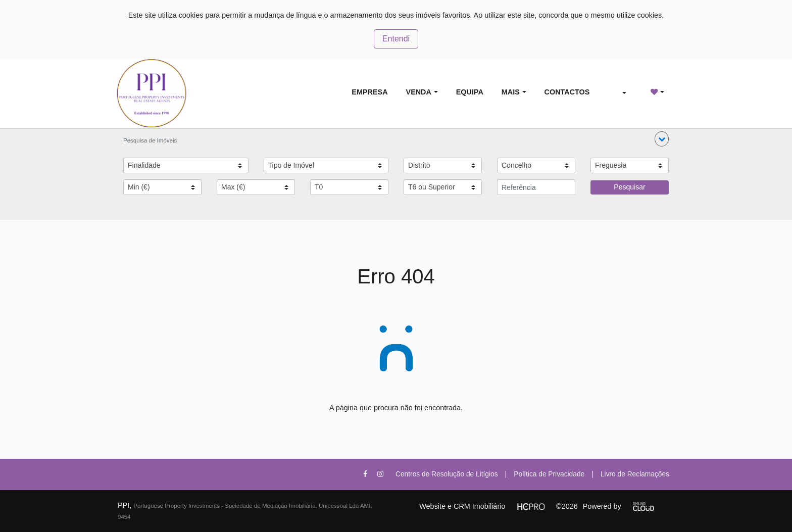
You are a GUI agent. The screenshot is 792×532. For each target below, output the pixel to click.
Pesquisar (629, 187)
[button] (662, 139)
